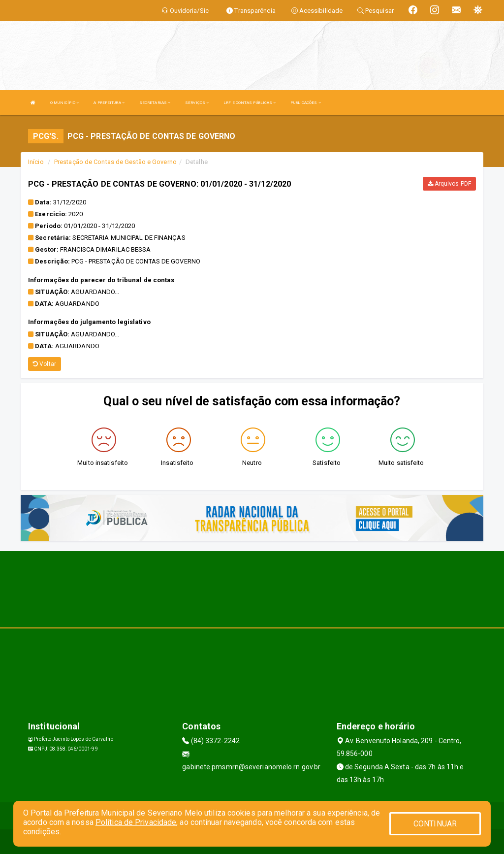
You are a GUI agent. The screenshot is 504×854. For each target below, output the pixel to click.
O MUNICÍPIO (64, 103)
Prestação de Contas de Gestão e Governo (115, 162)
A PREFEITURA (109, 103)
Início (36, 162)
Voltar (45, 364)
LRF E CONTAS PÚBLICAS (250, 103)
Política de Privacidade (136, 822)
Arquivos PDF (449, 184)
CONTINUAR (435, 824)
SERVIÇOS (197, 103)
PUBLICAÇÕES (305, 103)
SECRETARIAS (155, 103)
